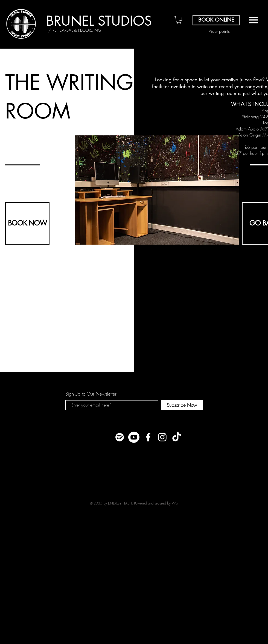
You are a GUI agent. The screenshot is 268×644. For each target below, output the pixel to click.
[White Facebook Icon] (148, 437)
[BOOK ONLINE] (216, 20)
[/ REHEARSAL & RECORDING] (75, 30)
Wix (175, 503)
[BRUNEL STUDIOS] (99, 21)
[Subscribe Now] (182, 405)
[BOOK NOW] (27, 223)
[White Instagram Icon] (162, 437)
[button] (179, 20)
